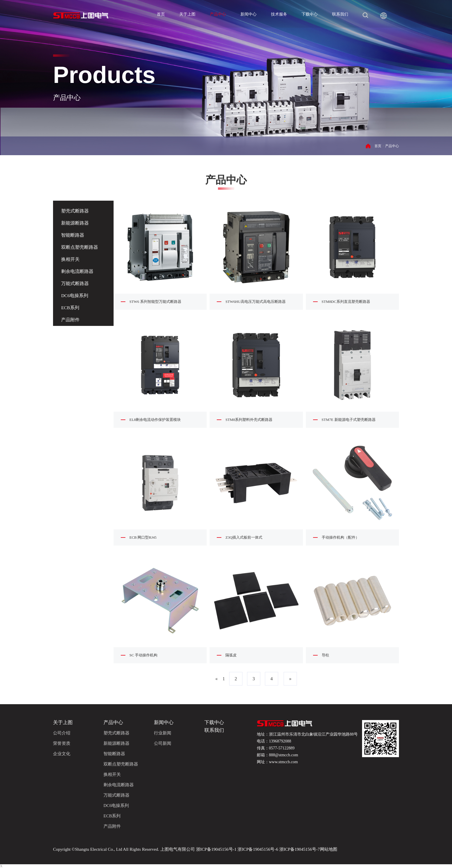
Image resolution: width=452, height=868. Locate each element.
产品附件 (71, 320)
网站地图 (329, 849)
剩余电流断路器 (78, 271)
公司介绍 (62, 733)
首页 (161, 14)
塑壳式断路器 (76, 211)
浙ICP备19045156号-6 (258, 849)
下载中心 (310, 14)
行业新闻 (163, 733)
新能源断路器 (76, 223)
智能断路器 (73, 235)
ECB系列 (71, 308)
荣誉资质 (62, 743)
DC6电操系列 (75, 296)
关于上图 (187, 14)
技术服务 (279, 14)
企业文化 (62, 754)
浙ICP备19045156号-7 (299, 849)
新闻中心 (248, 14)
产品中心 (218, 14)
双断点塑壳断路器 (80, 247)
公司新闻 (163, 743)
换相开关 (71, 259)
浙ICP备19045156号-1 (216, 849)
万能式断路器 (76, 283)
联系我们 (340, 14)
